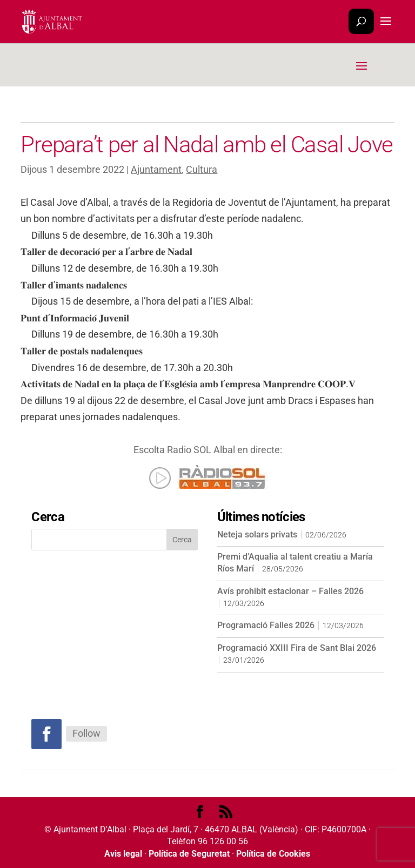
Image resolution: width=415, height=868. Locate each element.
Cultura (202, 169)
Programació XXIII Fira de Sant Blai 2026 (297, 648)
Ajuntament (156, 169)
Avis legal (123, 854)
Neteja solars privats (257, 534)
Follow (86, 733)
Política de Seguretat (189, 854)
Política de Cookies (273, 854)
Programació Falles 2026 (266, 625)
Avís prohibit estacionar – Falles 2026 (290, 591)
